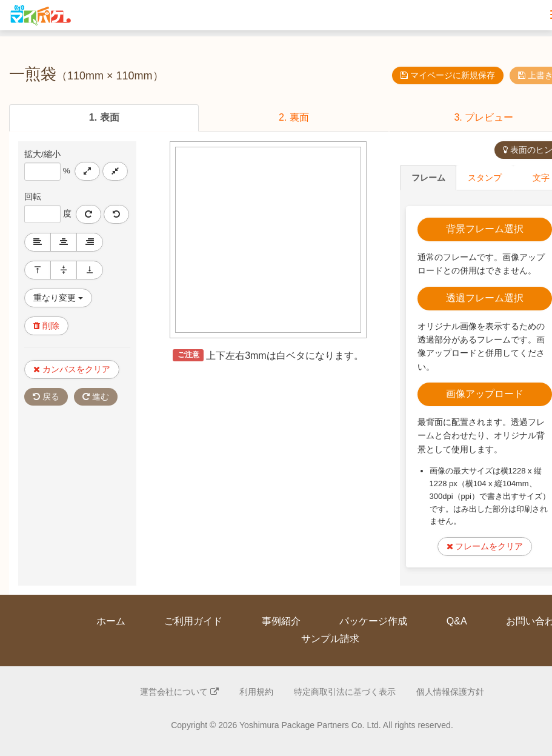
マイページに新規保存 (448, 75)
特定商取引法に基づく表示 (345, 691)
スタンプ (485, 177)
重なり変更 (58, 297)
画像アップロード (485, 393)
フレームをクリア (485, 545)
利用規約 (256, 691)
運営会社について (179, 691)
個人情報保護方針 (450, 691)
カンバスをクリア (72, 369)
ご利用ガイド (193, 620)
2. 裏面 (294, 117)
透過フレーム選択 (485, 297)
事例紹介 (281, 620)
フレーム (428, 177)
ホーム (111, 620)
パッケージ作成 (373, 620)
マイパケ (39, 15)
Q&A (457, 620)
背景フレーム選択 (485, 228)
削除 (46, 325)
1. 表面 (104, 117)
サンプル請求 (330, 637)
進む (96, 396)
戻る (46, 396)
